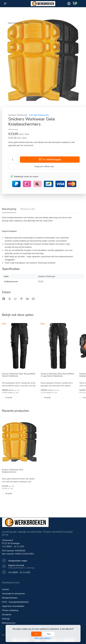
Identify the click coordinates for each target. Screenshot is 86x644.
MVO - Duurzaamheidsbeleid (15, 602)
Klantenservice (9, 623)
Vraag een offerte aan (44, 166)
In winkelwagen (50, 159)
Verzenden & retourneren (13, 594)
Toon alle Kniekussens (39, 115)
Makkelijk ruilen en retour (24, 177)
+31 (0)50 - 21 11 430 (13, 546)
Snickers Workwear (18, 115)
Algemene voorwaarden (13, 606)
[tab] (27, 210)
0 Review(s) (13, 129)
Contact (5, 589)
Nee (49, 634)
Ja (36, 634)
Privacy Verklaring (10, 610)
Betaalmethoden (10, 598)
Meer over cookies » (43, 638)
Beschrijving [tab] (9, 209)
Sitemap (6, 619)
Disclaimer (7, 615)
